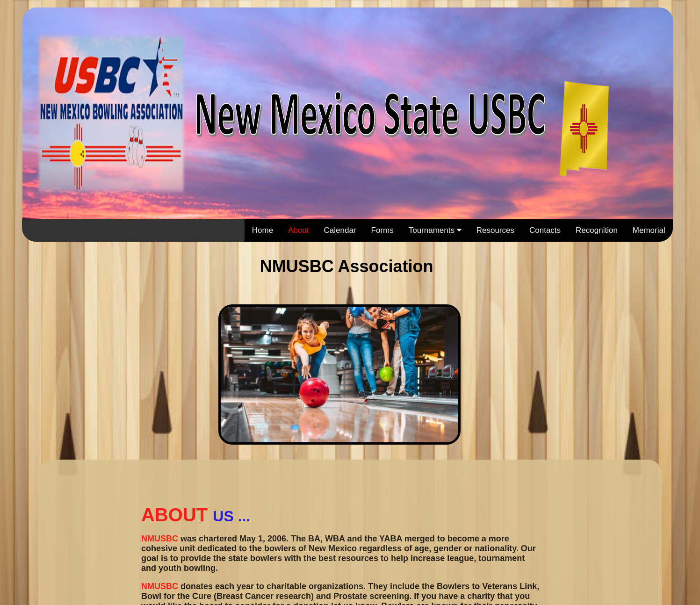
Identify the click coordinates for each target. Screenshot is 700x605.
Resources (495, 230)
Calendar (340, 230)
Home (263, 230)
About (298, 230)
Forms (382, 230)
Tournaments (435, 230)
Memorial (649, 230)
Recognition (597, 230)
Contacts (545, 230)
